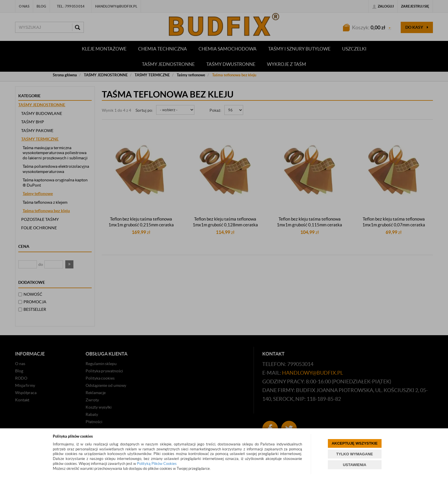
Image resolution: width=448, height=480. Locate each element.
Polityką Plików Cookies (157, 464)
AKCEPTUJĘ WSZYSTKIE (355, 443)
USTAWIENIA (355, 465)
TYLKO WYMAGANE (355, 454)
